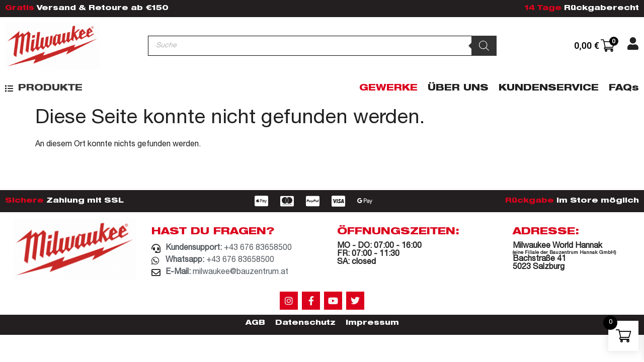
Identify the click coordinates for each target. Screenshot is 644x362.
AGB (255, 323)
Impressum (372, 323)
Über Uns (458, 88)
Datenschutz (305, 323)
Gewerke (388, 88)
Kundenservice (549, 88)
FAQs (624, 88)
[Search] (484, 46)
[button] (44, 89)
